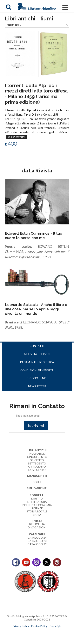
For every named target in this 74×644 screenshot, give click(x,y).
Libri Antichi (37, 450)
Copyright (56, 626)
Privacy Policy (21, 626)
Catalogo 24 (37, 538)
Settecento (37, 463)
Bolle (37, 482)
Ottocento (37, 466)
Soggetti (37, 495)
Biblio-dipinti (37, 488)
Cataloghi (37, 534)
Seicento (37, 460)
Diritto (37, 498)
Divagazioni (37, 527)
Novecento (37, 470)
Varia (37, 515)
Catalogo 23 (37, 541)
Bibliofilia (37, 524)
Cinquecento (37, 457)
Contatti (37, 346)
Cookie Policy (39, 626)
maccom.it (25, 632)
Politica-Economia (37, 505)
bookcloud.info (44, 632)
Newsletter (37, 386)
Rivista (37, 521)
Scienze (37, 508)
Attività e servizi (37, 354)
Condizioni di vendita (37, 370)
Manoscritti (37, 476)
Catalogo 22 (37, 544)
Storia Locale (37, 511)
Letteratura (37, 502)
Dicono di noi (37, 378)
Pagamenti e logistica (37, 362)
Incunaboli (37, 454)
